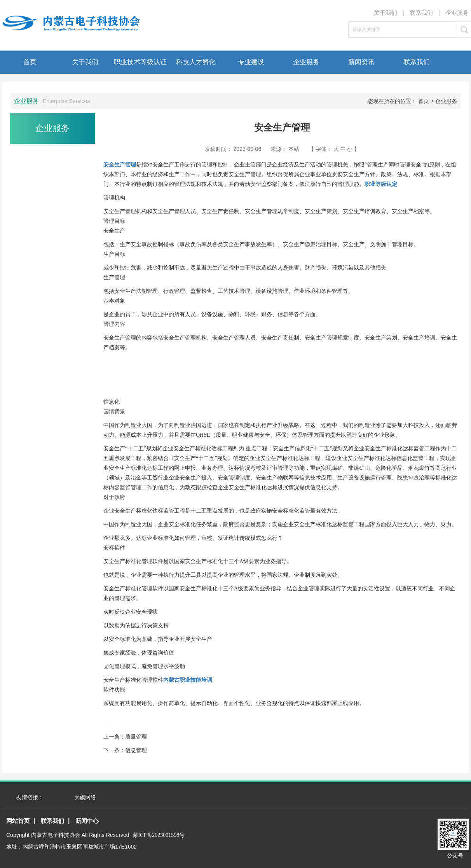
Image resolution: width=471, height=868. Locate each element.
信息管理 (136, 750)
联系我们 (421, 13)
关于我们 (386, 13)
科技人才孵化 (196, 62)
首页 (30, 62)
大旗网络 (85, 797)
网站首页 (18, 821)
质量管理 (136, 737)
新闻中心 (87, 821)
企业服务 (457, 13)
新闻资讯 (361, 62)
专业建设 (251, 62)
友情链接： (30, 797)
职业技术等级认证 (140, 62)
